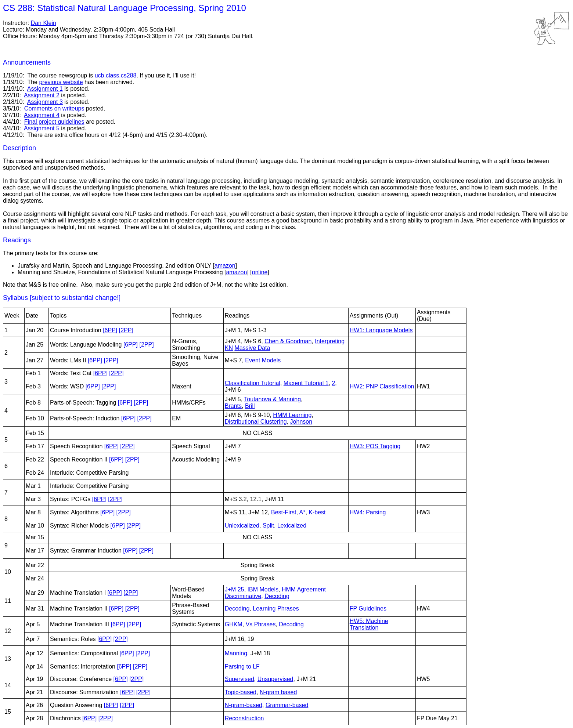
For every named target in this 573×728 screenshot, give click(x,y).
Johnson (301, 422)
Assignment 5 (42, 128)
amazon (225, 266)
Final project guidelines (54, 122)
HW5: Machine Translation (369, 624)
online (260, 272)
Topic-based (241, 692)
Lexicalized (292, 526)
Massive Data (252, 348)
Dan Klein (44, 23)
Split (268, 526)
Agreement (311, 589)
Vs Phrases (261, 624)
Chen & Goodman (288, 341)
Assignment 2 (42, 95)
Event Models (263, 360)
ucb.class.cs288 (116, 75)
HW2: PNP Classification (382, 386)
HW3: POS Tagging (375, 446)
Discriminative (243, 596)
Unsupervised (275, 679)
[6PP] (110, 330)
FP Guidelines (368, 609)
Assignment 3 (45, 102)
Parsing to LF (242, 667)
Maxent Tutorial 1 (306, 383)
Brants (233, 406)
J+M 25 (235, 589)
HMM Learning (292, 415)
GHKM (234, 624)
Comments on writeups (54, 108)
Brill (250, 406)
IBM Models (263, 589)
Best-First (284, 512)
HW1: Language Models (381, 330)
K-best (317, 512)
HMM (289, 589)
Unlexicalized (242, 526)
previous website (61, 82)
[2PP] (126, 330)
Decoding (277, 596)
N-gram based (278, 692)
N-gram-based (244, 705)
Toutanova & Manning (272, 399)
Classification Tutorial (253, 383)
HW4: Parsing (368, 512)
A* (302, 512)
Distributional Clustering (256, 422)
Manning (236, 653)
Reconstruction (244, 718)
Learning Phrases (276, 609)
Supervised (239, 679)
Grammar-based (287, 705)
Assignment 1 (45, 89)
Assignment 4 (42, 115)
